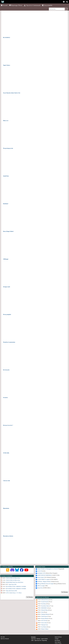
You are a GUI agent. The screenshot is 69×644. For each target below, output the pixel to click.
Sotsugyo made (7, 287)
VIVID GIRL (6, 453)
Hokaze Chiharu (45, 629)
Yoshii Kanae (44, 616)
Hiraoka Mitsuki (45, 619)
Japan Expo (33, 639)
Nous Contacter (58, 642)
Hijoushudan (6, 508)
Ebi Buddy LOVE (41, 573)
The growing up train (8, 148)
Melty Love (6, 121)
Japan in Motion (44, 639)
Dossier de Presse (58, 637)
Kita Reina (43, 604)
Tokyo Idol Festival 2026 (11, 591)
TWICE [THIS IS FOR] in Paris (13, 578)
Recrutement (57, 640)
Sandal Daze (6, 176)
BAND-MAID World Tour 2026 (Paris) (15, 582)
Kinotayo (38, 639)
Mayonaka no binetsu (8, 536)
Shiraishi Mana (44, 610)
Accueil (4, 5)
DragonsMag (44, 640)
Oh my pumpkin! (7, 314)
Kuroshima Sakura (45, 606)
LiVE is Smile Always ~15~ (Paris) (14, 593)
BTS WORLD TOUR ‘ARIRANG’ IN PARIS (16, 587)
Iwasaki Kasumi (45, 602)
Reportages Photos (16, 5)
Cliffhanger (6, 259)
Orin (42, 612)
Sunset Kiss (40, 588)
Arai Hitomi (44, 627)
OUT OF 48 (44, 621)
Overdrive (5, 398)
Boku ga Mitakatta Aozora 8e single (45, 584)
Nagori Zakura (7, 65)
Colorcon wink (6, 481)
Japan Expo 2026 (13, 584)
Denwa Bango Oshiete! (8, 231)
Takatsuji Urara (44, 625)
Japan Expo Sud (38, 640)
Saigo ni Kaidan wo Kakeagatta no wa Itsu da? (48, 569)
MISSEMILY (44, 608)
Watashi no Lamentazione (9, 342)
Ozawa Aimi (44, 623)
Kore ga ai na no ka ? (8, 425)
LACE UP (40, 571)
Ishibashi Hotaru (45, 600)
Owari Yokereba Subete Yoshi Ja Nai (12, 93)
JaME (32, 640)
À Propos (57, 639)
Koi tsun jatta (6, 370)
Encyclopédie (47, 5)
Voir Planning (64, 592)
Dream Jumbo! (41, 577)
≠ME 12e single (41, 586)
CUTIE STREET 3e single (43, 579)
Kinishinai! (6, 204)
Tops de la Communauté (32, 5)
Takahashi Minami (45, 614)
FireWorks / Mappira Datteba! (44, 582)
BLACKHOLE (7, 38)
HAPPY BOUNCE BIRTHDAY (44, 575)
